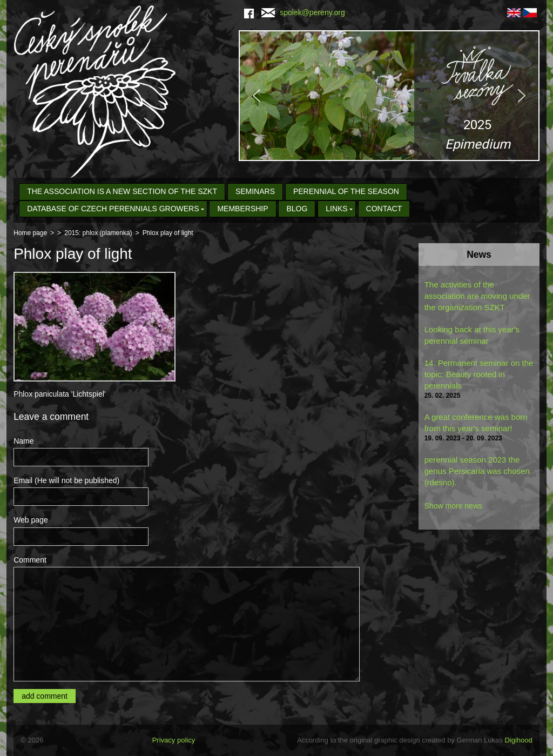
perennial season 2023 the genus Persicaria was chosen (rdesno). (477, 471)
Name (23, 441)
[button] (389, 96)
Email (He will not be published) (66, 480)
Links (336, 209)
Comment (30, 560)
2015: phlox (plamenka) (98, 233)
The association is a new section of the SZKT (122, 191)
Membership (242, 209)
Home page (30, 233)
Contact (384, 209)
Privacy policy (174, 740)
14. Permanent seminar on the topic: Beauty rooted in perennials (479, 374)
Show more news (453, 506)
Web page (31, 520)
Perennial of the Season (346, 191)
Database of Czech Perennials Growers (113, 209)
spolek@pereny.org (303, 12)
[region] (389, 96)
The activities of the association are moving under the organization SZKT (477, 296)
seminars (255, 191)
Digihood (518, 740)
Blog (297, 209)
